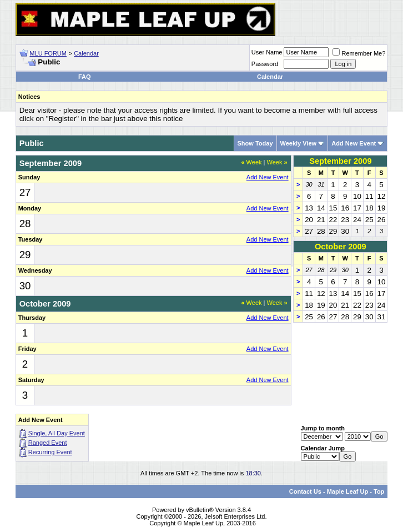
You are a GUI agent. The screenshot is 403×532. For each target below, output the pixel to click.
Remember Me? (359, 53)
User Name (267, 52)
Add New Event (354, 143)
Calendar (86, 53)
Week (251, 162)
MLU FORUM (48, 53)
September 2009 (340, 161)
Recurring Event (50, 452)
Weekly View (299, 143)
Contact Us (305, 491)
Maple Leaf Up (348, 491)
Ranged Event (48, 443)
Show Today (255, 143)
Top (379, 491)
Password (265, 64)
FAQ (85, 77)
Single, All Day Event (57, 433)
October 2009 (341, 247)
